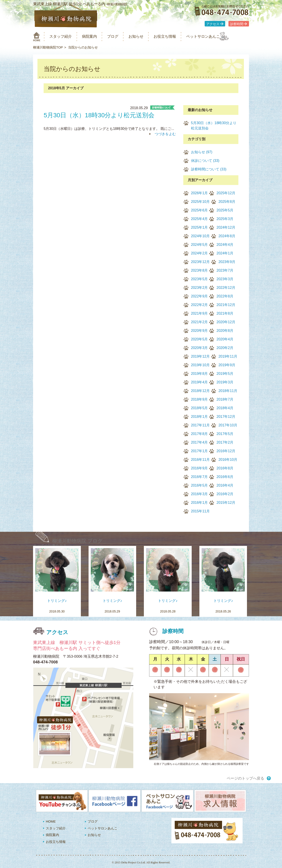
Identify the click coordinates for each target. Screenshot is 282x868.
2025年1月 (199, 227)
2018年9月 (199, 399)
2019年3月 (225, 382)
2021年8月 (225, 313)
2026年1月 (199, 193)
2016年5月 (199, 485)
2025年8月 (227, 202)
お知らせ (146, 36)
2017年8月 (199, 434)
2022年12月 (226, 288)
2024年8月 (227, 236)
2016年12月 (226, 451)
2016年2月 (225, 494)
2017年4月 (199, 442)
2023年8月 (199, 270)
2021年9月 (199, 313)
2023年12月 (200, 262)
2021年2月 (199, 322)
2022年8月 (225, 296)
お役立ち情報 (178, 36)
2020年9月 (199, 331)
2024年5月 (199, 245)
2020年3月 (199, 348)
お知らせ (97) (202, 152)
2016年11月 (200, 460)
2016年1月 (199, 503)
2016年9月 (199, 468)
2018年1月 (199, 417)
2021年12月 (226, 305)
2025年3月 (225, 219)
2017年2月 (225, 442)
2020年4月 (225, 339)
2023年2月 (199, 288)
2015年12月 (226, 503)
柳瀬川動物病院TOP (48, 47)
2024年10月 (200, 236)
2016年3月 (199, 494)
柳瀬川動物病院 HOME (37, 37)
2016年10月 (228, 460)
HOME (51, 821)
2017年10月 (228, 425)
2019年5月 (225, 374)
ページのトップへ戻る (245, 778)
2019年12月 (200, 356)
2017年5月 (225, 434)
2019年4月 (199, 382)
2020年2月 (225, 348)
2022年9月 (199, 296)
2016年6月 (225, 477)
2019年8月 (199, 374)
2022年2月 (199, 305)
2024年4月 (225, 245)
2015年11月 (200, 511)
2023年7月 (225, 270)
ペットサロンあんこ (220, 36)
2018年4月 (225, 408)
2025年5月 (225, 210)
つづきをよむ (165, 134)
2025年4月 (199, 219)
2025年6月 (199, 210)
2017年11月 (200, 425)
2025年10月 (200, 202)
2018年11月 (228, 391)
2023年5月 (199, 279)
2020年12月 (226, 322)
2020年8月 (225, 331)
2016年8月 (225, 468)
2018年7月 (225, 399)
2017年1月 (199, 451)
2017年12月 (226, 417)
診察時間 (237, 24)
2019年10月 (200, 365)
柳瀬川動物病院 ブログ (77, 541)
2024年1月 (225, 253)
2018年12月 (200, 391)
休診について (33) (205, 161)
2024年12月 (226, 227)
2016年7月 (199, 477)
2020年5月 (199, 339)
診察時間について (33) (209, 169)
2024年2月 (199, 253)
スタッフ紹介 (63, 36)
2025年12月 (226, 193)
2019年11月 (228, 356)
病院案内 (95, 36)
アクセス (213, 24)
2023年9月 (227, 262)
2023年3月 (225, 279)
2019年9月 (227, 365)
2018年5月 (199, 408)
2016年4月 (225, 485)
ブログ (121, 36)
